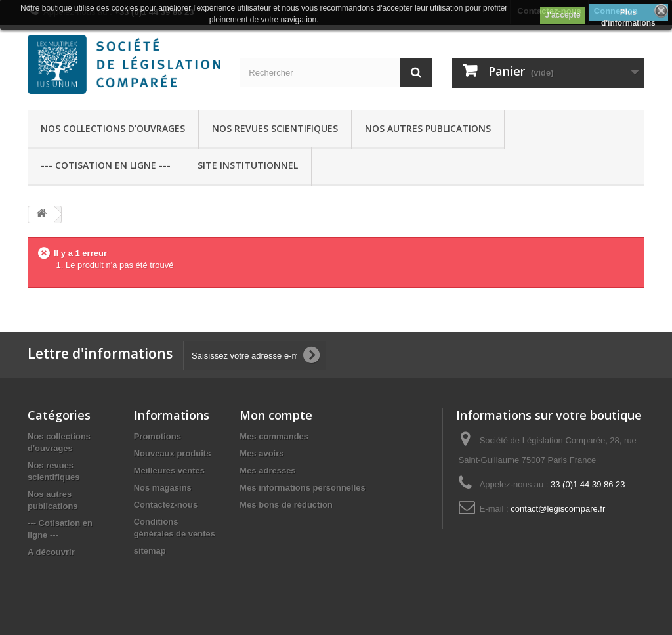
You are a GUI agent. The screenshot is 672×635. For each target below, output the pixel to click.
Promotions (157, 436)
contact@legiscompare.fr (558, 509)
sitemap (150, 551)
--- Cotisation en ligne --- (106, 165)
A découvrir (51, 552)
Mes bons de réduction (286, 505)
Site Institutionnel (248, 165)
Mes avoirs (262, 453)
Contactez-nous (166, 505)
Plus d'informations (628, 14)
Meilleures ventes (169, 471)
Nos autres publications (428, 128)
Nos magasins (163, 488)
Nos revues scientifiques (275, 128)
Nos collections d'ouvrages (113, 128)
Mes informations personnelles (302, 488)
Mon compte (276, 415)
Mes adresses (267, 471)
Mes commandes (274, 436)
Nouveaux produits (173, 453)
